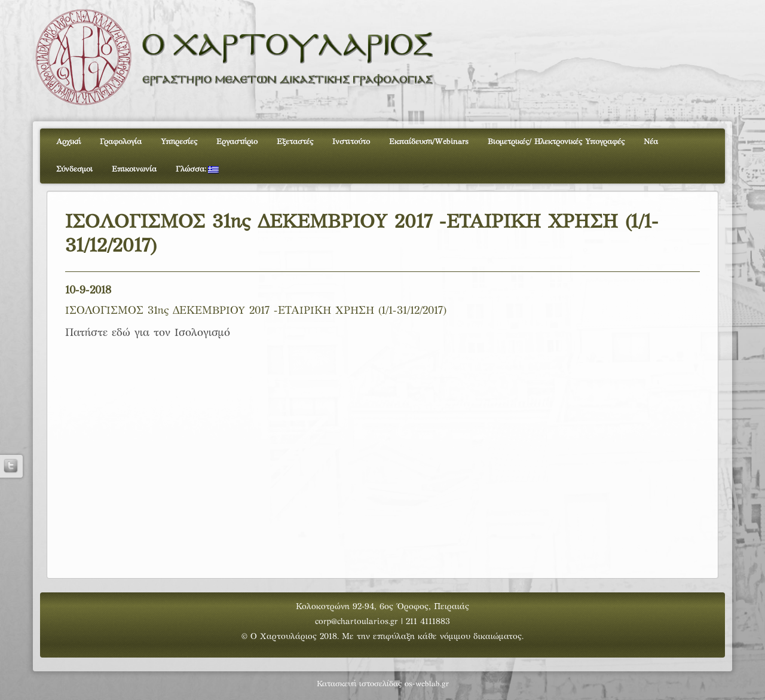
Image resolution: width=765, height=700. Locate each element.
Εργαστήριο (237, 142)
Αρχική (68, 142)
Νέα (651, 142)
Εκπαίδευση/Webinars (429, 142)
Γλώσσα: (197, 170)
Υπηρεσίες (179, 142)
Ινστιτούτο (351, 142)
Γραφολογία (121, 142)
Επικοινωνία (134, 170)
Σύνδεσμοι (74, 170)
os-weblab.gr (427, 684)
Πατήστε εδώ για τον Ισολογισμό (148, 333)
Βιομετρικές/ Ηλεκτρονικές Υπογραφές (556, 142)
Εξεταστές (295, 142)
